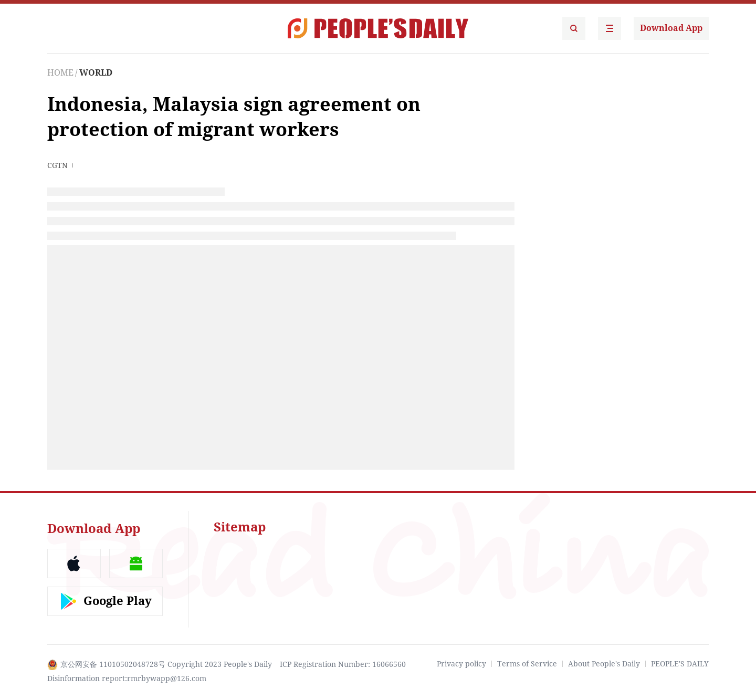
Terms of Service (527, 664)
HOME (60, 73)
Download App (671, 28)
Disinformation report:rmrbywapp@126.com (127, 678)
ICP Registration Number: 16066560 (343, 664)
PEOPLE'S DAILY (680, 664)
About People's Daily (604, 664)
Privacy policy (461, 664)
